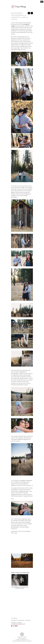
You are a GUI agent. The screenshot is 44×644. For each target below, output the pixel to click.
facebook (15, 641)
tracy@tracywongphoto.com (18, 624)
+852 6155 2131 (22, 638)
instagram (20, 641)
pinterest (25, 641)
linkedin (30, 641)
